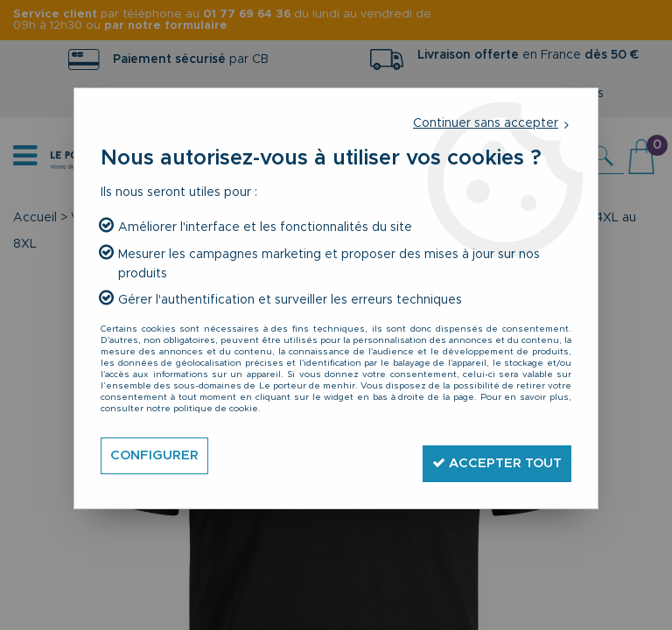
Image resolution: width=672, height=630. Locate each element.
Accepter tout (488, 455)
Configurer (157, 456)
